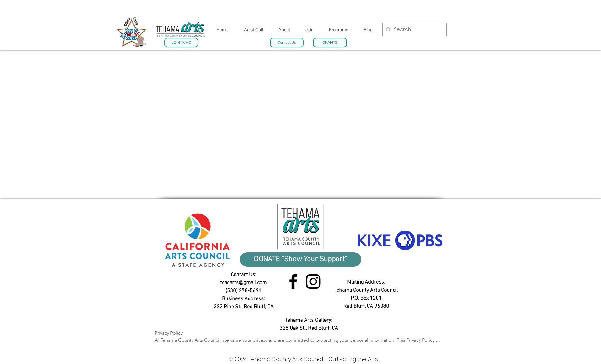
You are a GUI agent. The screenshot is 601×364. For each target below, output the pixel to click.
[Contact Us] (287, 43)
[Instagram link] (313, 281)
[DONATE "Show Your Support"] (300, 259)
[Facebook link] (293, 281)
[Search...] (414, 30)
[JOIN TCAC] (181, 43)
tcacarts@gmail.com (243, 283)
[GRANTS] (330, 43)
